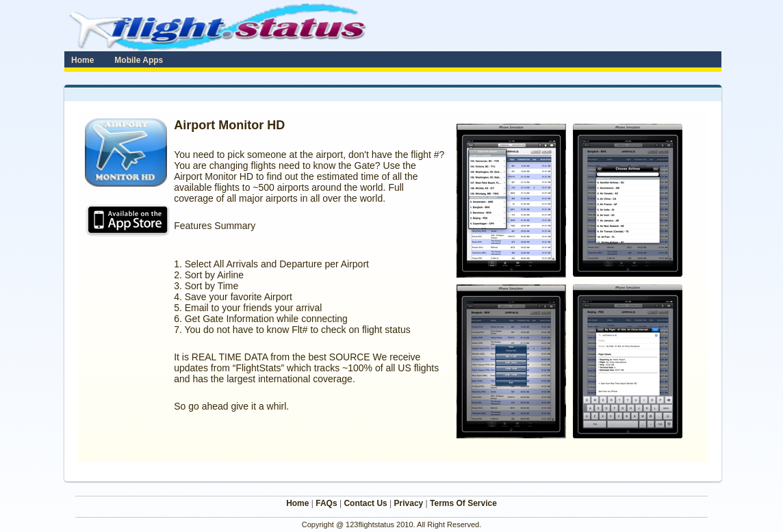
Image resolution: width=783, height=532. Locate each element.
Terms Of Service (463, 503)
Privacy (409, 503)
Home (297, 503)
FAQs (326, 503)
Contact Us (365, 503)
